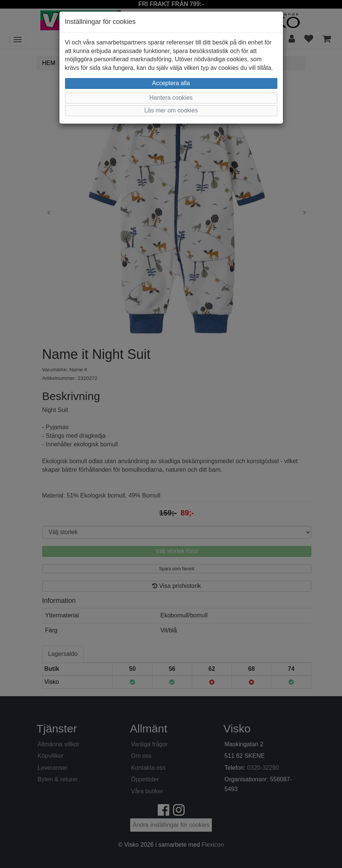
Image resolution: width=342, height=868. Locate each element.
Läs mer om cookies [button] (171, 110)
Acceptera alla (171, 83)
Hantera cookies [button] (171, 98)
